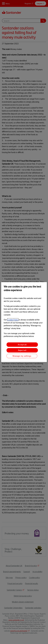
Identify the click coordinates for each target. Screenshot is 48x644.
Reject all (22, 350)
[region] (24, 322)
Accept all (22, 344)
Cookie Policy (13, 320)
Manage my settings (22, 356)
